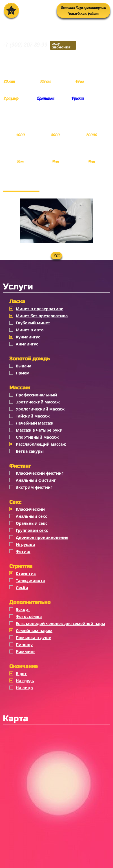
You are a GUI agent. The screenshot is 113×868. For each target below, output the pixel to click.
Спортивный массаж (37, 437)
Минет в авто (30, 330)
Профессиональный (36, 395)
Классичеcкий (30, 509)
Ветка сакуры (30, 451)
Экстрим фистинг (34, 487)
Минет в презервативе (39, 309)
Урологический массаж (40, 409)
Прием (23, 373)
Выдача (24, 366)
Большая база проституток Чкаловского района (84, 10)
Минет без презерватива (42, 316)
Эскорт (23, 609)
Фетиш (23, 551)
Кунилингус (28, 337)
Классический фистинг (40, 473)
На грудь (25, 681)
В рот (21, 674)
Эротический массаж (38, 402)
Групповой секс (32, 530)
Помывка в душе (33, 638)
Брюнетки (46, 98)
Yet (56, 256)
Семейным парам (34, 631)
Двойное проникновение (42, 537)
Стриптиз (26, 573)
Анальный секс (31, 516)
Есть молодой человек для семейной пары (60, 623)
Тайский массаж (33, 416)
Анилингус (27, 344)
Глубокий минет (33, 323)
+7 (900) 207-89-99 (39, 45)
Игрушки (26, 544)
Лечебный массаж (35, 423)
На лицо (24, 688)
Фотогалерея (21, 185)
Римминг (26, 652)
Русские (78, 98)
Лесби (22, 587)
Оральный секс (32, 523)
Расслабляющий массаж (41, 444)
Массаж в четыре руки (39, 430)
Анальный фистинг (36, 480)
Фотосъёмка (29, 616)
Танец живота (30, 580)
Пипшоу (24, 645)
